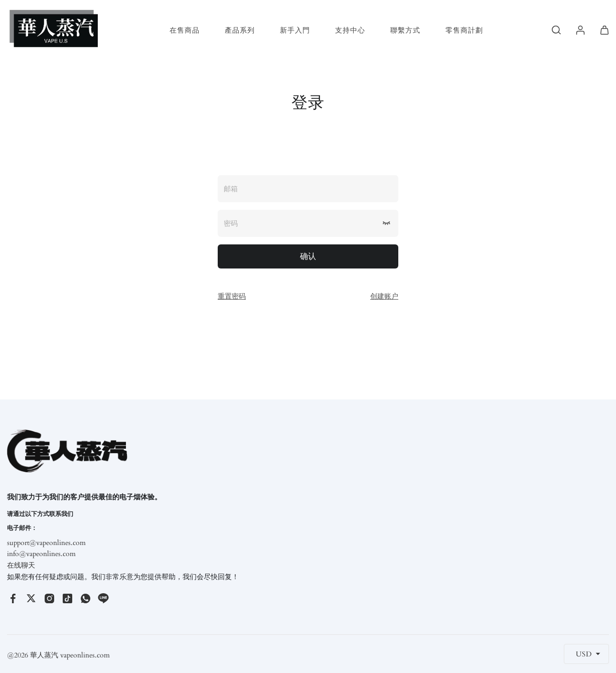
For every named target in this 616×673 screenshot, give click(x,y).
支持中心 (350, 30)
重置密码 (232, 296)
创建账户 (384, 296)
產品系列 (240, 30)
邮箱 (231, 189)
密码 (231, 224)
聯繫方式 (405, 30)
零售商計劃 (464, 30)
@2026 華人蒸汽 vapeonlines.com (58, 655)
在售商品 (185, 30)
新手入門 (295, 30)
